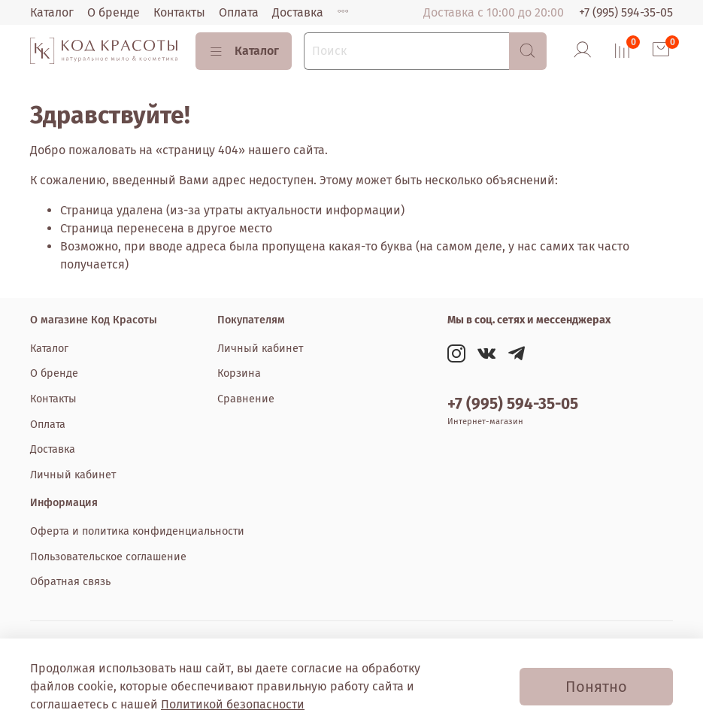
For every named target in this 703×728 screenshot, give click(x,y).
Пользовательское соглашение (108, 557)
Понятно (596, 687)
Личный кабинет (73, 475)
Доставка (298, 12)
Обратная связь (70, 582)
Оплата (239, 12)
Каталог (52, 12)
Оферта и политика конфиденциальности (137, 531)
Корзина (239, 373)
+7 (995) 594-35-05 (626, 12)
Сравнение (246, 399)
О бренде (114, 12)
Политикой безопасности (233, 704)
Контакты (179, 12)
